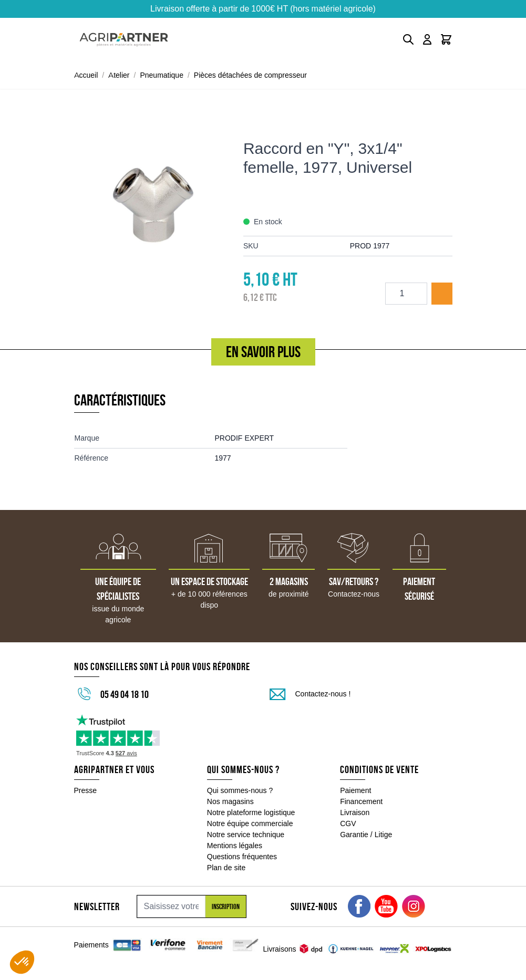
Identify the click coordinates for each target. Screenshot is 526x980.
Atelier (119, 75)
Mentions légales (235, 846)
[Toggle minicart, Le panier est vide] (446, 39)
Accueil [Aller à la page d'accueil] (86, 75)
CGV (348, 823)
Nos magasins (230, 801)
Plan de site (226, 868)
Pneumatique (162, 75)
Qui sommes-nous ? (240, 790)
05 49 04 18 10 (125, 694)
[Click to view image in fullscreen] (153, 197)
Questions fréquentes (242, 857)
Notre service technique (246, 835)
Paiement (355, 790)
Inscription (226, 906)
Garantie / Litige (366, 835)
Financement (361, 801)
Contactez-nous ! (323, 694)
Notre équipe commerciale (250, 823)
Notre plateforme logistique (251, 812)
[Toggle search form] (408, 39)
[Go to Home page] (124, 40)
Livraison (355, 812)
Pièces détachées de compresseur (250, 75)
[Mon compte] (427, 39)
